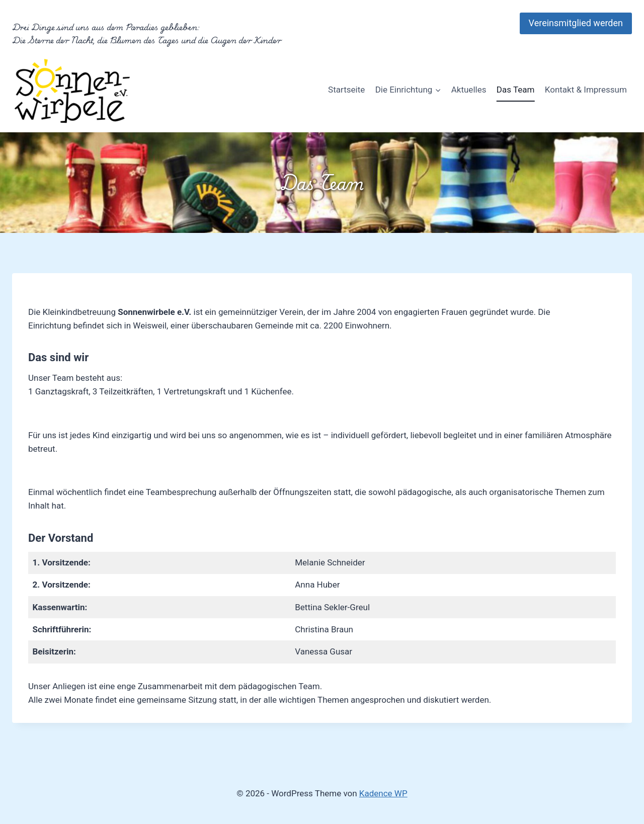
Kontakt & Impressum (586, 90)
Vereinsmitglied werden (576, 23)
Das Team (516, 90)
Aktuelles (469, 90)
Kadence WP (383, 793)
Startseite (346, 90)
